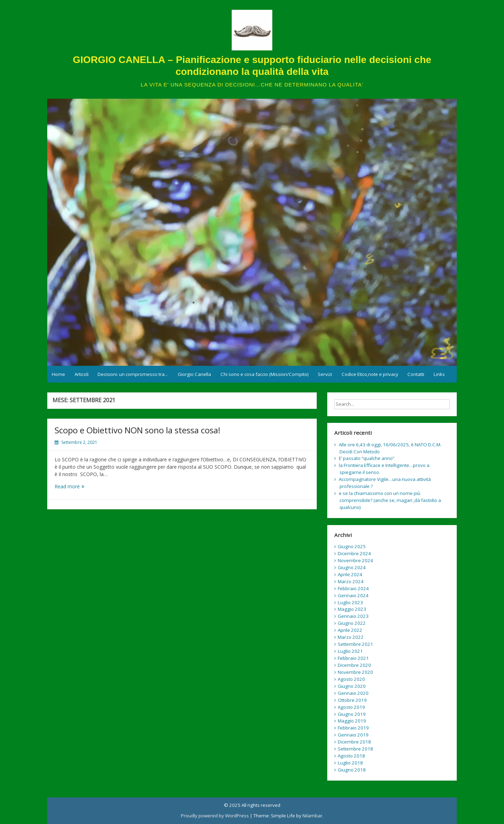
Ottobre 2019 (352, 700)
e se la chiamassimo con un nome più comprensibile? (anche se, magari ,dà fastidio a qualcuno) (390, 500)
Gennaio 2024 (353, 595)
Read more (78, 486)
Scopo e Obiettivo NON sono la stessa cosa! (138, 430)
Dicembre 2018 (354, 742)
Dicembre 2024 (354, 553)
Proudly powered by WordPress (215, 816)
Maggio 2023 (352, 609)
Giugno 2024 (352, 567)
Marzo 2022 (351, 637)
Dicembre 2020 (354, 665)
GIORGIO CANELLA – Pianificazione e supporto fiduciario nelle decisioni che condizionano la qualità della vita (252, 66)
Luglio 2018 (350, 763)
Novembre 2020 (355, 672)
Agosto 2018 (351, 756)
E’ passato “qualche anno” (367, 458)
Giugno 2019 (352, 714)
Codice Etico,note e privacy (370, 374)
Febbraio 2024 (353, 588)
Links (439, 374)
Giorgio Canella (194, 374)
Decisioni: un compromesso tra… (133, 374)
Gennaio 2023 (353, 616)
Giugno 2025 (352, 546)
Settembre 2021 (355, 644)
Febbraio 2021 (353, 658)
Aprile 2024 (350, 574)
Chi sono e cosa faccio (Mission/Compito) (265, 374)
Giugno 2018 (352, 770)
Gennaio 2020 (353, 693)
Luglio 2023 (350, 602)
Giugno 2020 (352, 686)
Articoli (82, 374)
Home (58, 374)
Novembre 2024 (355, 560)
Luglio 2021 (350, 651)
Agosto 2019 (351, 707)
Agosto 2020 (351, 679)
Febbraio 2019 (353, 728)
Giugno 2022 (352, 623)
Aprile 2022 (350, 630)
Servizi (325, 374)
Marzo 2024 (351, 581)
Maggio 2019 (352, 721)
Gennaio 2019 (353, 735)
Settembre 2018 (355, 749)
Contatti (416, 374)
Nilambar (312, 816)
